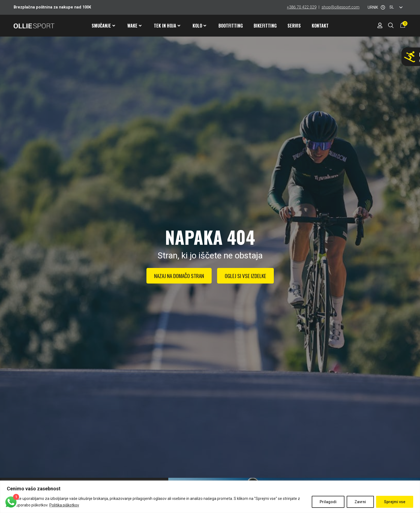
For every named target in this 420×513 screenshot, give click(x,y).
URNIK (373, 7)
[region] (210, 497)
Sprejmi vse (395, 502)
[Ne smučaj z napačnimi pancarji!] (410, 57)
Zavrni (360, 502)
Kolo (199, 26)
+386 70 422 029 (302, 7)
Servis (294, 26)
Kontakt (320, 26)
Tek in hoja (167, 26)
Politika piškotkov (64, 505)
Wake (134, 26)
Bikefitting (265, 26)
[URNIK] (383, 7)
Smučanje (103, 26)
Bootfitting (231, 26)
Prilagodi (328, 502)
